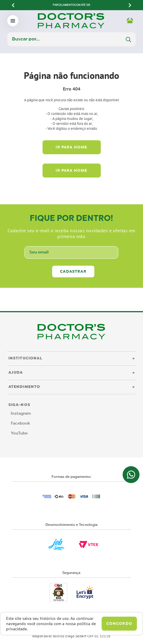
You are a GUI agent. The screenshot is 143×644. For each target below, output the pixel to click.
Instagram (21, 414)
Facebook (20, 423)
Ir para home (71, 147)
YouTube (19, 433)
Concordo (119, 624)
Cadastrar (73, 272)
